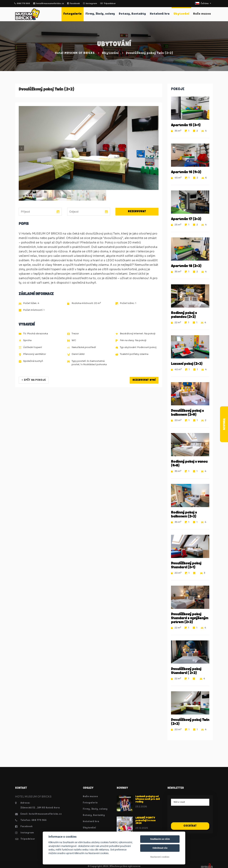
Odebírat (190, 826)
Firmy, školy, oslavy (100, 14)
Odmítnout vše (160, 848)
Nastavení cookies (160, 857)
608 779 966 (22, 4)
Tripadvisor (108, 4)
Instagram (90, 4)
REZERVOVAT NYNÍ (144, 380)
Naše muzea (202, 14)
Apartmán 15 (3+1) (186, 125)
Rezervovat (137, 212)
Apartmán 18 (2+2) (186, 266)
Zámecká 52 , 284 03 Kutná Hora (40, 808)
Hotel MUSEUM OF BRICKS (75, 53)
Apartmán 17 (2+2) (186, 219)
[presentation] (198, 815)
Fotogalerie (72, 14)
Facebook (73, 4)
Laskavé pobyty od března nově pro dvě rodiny (148, 799)
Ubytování (181, 14)
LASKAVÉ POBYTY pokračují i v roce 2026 (145, 821)
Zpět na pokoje (34, 380)
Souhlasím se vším (160, 839)
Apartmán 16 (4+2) (186, 172)
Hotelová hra (160, 14)
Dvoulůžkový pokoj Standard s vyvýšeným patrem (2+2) (190, 618)
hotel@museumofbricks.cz (49, 4)
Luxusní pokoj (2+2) (187, 364)
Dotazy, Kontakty (132, 14)
